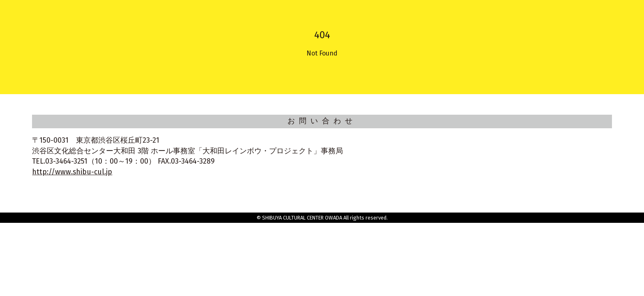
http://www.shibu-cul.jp (72, 172)
